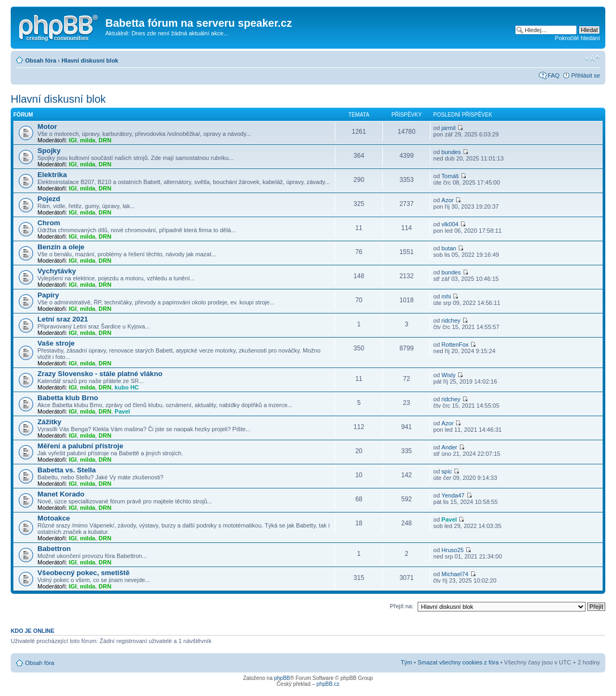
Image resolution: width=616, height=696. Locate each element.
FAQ (553, 75)
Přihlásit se (586, 75)
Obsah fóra (41, 60)
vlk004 (450, 224)
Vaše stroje (56, 343)
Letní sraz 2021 (63, 319)
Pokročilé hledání (577, 38)
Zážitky (49, 422)
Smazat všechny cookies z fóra (458, 662)
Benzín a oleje (61, 247)
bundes (451, 152)
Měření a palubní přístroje (80, 446)
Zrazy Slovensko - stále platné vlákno (100, 374)
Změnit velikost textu (592, 58)
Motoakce (54, 518)
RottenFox (455, 345)
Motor (47, 127)
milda (88, 140)
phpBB (282, 678)
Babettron (54, 549)
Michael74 (455, 574)
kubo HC (126, 387)
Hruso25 (453, 550)
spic (447, 471)
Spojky (49, 151)
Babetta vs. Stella (67, 470)
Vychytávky (57, 271)
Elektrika (52, 175)
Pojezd (49, 199)
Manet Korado (61, 494)
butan (449, 248)
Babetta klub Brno (68, 398)
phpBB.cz (328, 684)
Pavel (122, 411)
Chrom (49, 223)
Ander (449, 447)
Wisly (449, 375)
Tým (407, 662)
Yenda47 (453, 495)
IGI (73, 140)
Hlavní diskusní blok (90, 60)
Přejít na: (402, 606)
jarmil (449, 128)
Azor (448, 200)
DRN (105, 140)
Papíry (48, 295)
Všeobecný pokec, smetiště (83, 573)
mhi (446, 296)
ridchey (451, 320)
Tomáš (450, 176)
